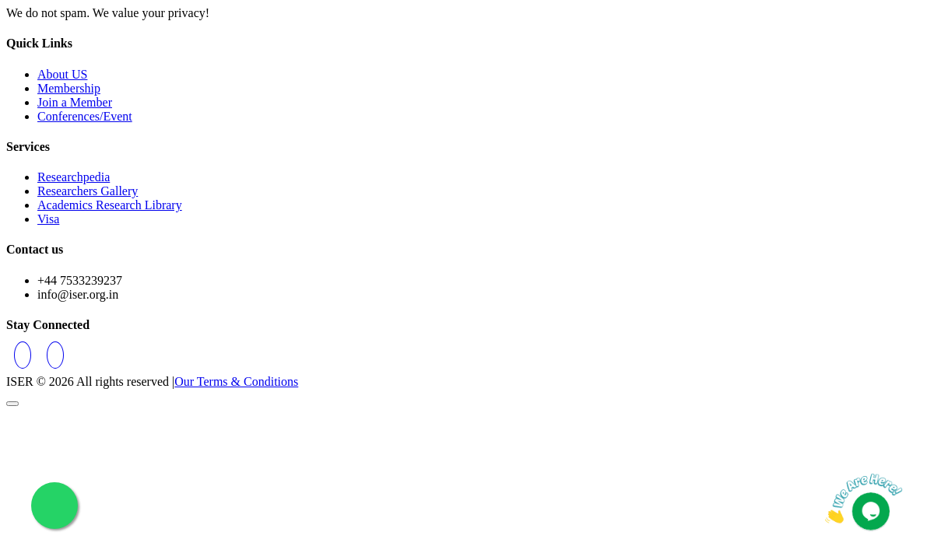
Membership (69, 88)
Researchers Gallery (88, 191)
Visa (48, 219)
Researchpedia (74, 177)
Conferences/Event (85, 116)
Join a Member (75, 102)
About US (62, 74)
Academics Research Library (110, 205)
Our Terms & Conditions (236, 381)
